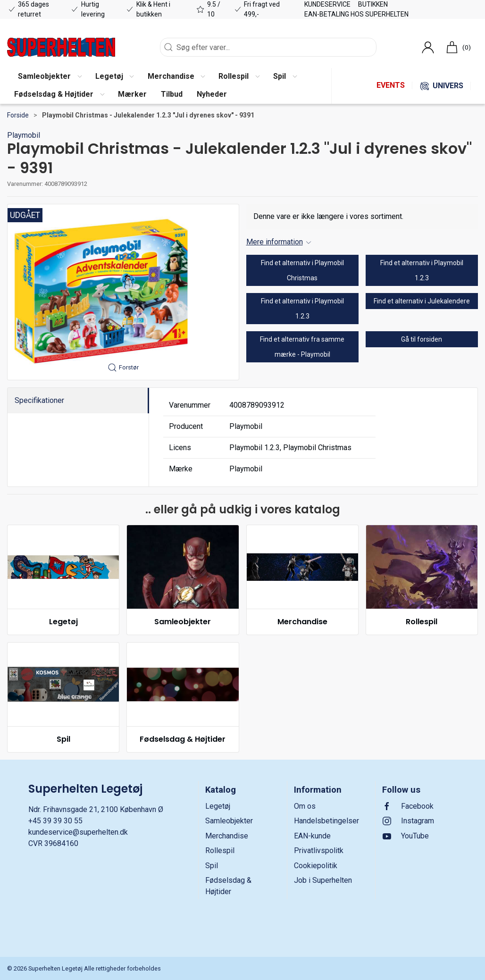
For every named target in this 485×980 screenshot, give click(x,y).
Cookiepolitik (316, 866)
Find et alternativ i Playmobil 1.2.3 (422, 270)
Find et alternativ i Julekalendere (422, 301)
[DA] (61, 47)
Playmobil (24, 135)
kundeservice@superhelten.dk (78, 832)
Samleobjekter (183, 622)
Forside (18, 115)
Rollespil (422, 622)
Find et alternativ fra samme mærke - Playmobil (302, 347)
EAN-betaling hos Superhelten (356, 14)
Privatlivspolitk (319, 850)
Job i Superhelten (323, 880)
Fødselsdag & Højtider (183, 739)
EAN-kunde (312, 836)
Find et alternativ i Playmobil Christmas (302, 270)
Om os (305, 806)
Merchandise (302, 622)
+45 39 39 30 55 (55, 821)
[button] (50, 77)
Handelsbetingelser (326, 821)
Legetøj (63, 622)
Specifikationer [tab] (39, 400)
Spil (63, 739)
